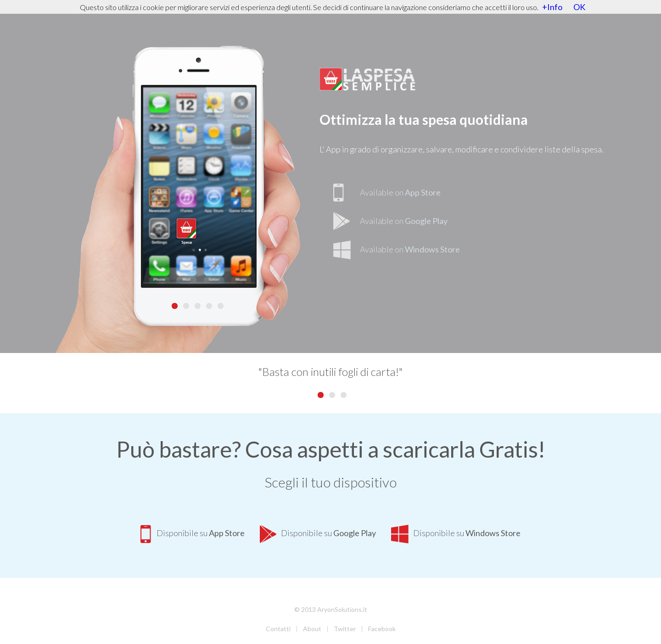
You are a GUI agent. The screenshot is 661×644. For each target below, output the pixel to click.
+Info (552, 7)
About (312, 629)
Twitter (345, 629)
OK (579, 7)
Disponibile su (193, 533)
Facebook (382, 629)
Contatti (278, 629)
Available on (400, 192)
